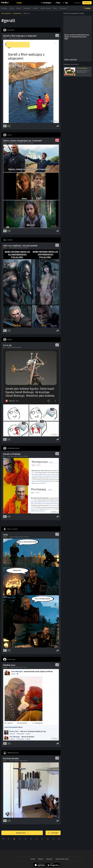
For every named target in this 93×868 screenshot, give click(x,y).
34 (25, 839)
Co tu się (7, 345)
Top (66, 3)
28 (59, 839)
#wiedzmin (12, 143)
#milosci (21, 667)
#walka (11, 38)
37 (9, 839)
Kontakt (33, 859)
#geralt (15, 38)
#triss (25, 667)
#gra (12, 456)
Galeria (19, 8)
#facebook (12, 667)
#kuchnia (12, 761)
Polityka (35, 8)
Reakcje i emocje (45, 8)
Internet (5, 667)
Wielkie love (9, 665)
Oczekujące (47, 3)
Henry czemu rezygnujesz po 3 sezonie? (23, 141)
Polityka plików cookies (62, 859)
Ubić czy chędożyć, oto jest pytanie (20, 246)
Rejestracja (87, 3)
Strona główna (6, 13)
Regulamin (49, 859)
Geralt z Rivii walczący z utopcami (20, 36)
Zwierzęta (4, 8)
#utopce (19, 38)
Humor (12, 8)
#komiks (12, 537)
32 (37, 839)
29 (53, 839)
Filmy (58, 3)
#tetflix (32, 143)
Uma (5, 535)
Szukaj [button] (88, 8)
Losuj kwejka (53, 833)
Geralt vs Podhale (12, 454)
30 (48, 839)
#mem (9, 456)
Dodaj (19, 3)
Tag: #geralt (17, 13)
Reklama (41, 859)
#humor (11, 248)
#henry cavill (26, 143)
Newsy (55, 8)
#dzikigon (26, 456)
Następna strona (22, 833)
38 (3, 839)
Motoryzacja (63, 8)
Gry (4, 347)
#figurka (10, 347)
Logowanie (77, 3)
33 (31, 839)
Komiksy (5, 537)
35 (20, 839)
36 (14, 839)
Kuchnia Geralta (11, 758)
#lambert (26, 537)
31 (42, 839)
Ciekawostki (27, 8)
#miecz (26, 761)
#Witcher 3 (26, 248)
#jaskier (21, 143)
